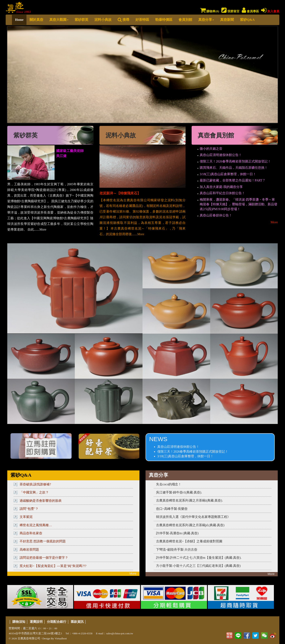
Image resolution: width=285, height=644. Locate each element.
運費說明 (36, 622)
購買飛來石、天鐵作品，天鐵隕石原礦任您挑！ (234, 168)
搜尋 (123, 20)
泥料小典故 (103, 20)
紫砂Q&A (247, 20)
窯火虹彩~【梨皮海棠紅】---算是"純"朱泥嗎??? (53, 566)
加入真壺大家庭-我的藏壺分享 (221, 187)
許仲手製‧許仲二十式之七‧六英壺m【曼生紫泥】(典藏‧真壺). (199, 558)
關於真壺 (36, 20)
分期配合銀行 (57, 622)
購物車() (210, 11)
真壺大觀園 (59, 20)
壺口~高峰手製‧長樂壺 (172, 509)
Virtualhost (61, 638)
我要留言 (230, 11)
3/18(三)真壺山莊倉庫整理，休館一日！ (228, 174)
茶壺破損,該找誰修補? (35, 484)
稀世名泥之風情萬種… (36, 525)
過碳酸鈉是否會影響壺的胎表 (41, 501)
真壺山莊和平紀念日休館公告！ (222, 193)
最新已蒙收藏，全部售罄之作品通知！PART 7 (232, 180)
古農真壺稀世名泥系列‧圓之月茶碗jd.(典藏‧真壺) (190, 525)
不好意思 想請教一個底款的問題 (43, 541)
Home (19, 20)
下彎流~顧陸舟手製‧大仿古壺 (177, 550)
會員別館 (185, 20)
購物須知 (19, 622)
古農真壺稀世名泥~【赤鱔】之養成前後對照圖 (189, 541)
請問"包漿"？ (29, 509)
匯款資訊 (77, 622)
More (274, 222)
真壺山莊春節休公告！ (216, 215)
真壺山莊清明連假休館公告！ (221, 155)
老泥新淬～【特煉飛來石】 (120, 193)
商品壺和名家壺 (31, 533)
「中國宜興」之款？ (34, 492)
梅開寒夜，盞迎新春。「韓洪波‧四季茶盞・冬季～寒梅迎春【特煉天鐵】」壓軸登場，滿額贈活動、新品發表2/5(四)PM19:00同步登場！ (239, 204)
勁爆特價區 (164, 20)
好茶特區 (142, 20)
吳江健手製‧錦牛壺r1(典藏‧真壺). (179, 492)
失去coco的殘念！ (169, 484)
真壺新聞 (227, 20)
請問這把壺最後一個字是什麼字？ (44, 558)
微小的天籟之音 (211, 149)
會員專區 (250, 11)
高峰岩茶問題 (29, 550)
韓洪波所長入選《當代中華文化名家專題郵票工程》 (193, 517)
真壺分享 (206, 20)
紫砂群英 (81, 20)
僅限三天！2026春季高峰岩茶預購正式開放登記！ (235, 161)
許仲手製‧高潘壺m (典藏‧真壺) (177, 533)
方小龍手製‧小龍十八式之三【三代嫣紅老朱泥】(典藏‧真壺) (198, 566)
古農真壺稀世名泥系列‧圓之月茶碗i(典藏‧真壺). (189, 500)
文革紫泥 (26, 517)
